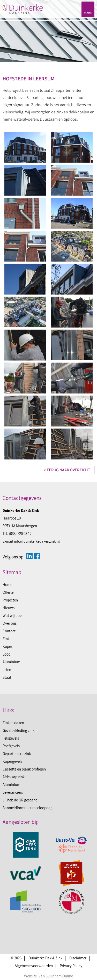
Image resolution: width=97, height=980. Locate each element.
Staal (7, 677)
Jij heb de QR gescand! (21, 800)
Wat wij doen (13, 615)
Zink (6, 639)
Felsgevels (11, 738)
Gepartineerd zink (17, 754)
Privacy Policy (71, 966)
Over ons (10, 623)
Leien (7, 670)
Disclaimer (78, 958)
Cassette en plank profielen (24, 769)
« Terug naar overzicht (67, 470)
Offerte (8, 592)
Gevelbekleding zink (18, 730)
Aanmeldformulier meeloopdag (28, 808)
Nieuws (9, 608)
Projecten (10, 600)
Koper (7, 646)
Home (7, 585)
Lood (7, 654)
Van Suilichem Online (56, 976)
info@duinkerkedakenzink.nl (37, 541)
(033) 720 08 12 (20, 534)
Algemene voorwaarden (34, 966)
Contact (9, 631)
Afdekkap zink (14, 777)
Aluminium (11, 662)
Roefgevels (11, 746)
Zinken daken (13, 723)
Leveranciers (13, 792)
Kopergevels (12, 761)
